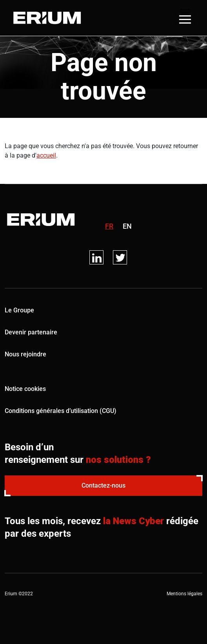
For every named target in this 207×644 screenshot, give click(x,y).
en (127, 226)
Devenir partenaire (31, 332)
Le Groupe (19, 310)
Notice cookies (25, 389)
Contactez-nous (103, 485)
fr (109, 226)
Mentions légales (184, 594)
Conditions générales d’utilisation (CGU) (61, 411)
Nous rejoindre (25, 354)
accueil (46, 155)
